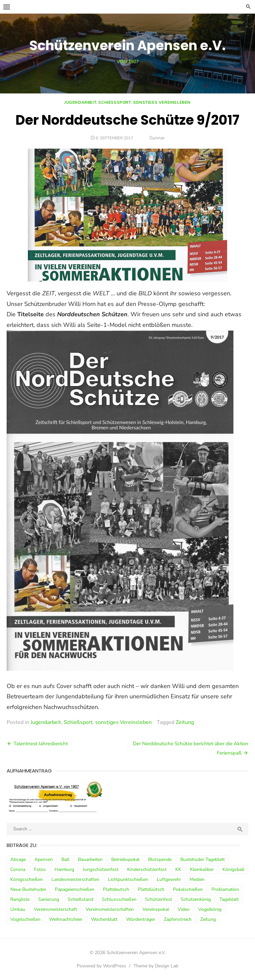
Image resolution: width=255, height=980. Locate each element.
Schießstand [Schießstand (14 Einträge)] (81, 899)
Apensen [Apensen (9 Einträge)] (44, 859)
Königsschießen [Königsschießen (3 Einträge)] (27, 879)
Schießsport (114, 102)
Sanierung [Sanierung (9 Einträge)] (49, 899)
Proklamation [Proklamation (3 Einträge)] (225, 889)
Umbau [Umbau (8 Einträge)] (18, 909)
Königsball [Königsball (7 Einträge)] (233, 869)
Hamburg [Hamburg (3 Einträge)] (64, 869)
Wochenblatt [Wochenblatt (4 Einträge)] (104, 919)
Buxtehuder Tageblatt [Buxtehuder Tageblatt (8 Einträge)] (203, 859)
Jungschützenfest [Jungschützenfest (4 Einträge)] (101, 869)
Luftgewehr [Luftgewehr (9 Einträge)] (169, 879)
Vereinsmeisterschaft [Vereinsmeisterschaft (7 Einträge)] (55, 909)
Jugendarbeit (80, 102)
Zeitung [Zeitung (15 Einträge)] (208, 919)
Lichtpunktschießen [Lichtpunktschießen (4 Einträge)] (128, 879)
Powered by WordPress (101, 966)
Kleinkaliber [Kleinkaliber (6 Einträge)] (202, 869)
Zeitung (185, 722)
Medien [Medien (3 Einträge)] (197, 879)
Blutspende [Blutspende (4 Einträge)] (160, 859)
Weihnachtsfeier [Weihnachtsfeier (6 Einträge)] (66, 919)
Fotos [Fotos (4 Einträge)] (40, 869)
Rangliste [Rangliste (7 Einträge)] (20, 899)
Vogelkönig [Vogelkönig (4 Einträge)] (210, 909)
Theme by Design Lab (156, 966)
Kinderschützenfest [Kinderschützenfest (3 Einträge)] (147, 869)
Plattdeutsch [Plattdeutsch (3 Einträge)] (116, 889)
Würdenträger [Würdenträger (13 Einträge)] (141, 919)
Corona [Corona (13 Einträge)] (18, 869)
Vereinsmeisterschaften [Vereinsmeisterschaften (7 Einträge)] (110, 909)
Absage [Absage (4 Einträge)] (18, 859)
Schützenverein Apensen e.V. (127, 46)
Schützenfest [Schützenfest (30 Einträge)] (159, 899)
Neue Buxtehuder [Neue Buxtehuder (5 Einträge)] (28, 889)
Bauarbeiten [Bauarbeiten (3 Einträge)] (90, 859)
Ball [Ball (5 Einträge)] (65, 859)
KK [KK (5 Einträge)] (178, 869)
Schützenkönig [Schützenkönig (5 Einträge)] (196, 899)
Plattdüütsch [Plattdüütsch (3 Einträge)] (151, 889)
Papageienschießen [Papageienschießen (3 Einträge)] (75, 889)
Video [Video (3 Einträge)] (184, 909)
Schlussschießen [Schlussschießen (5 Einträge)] (119, 899)
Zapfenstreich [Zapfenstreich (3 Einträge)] (178, 919)
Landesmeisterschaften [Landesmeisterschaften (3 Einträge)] (75, 879)
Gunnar (157, 138)
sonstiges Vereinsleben (162, 102)
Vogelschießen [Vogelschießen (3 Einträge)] (25, 919)
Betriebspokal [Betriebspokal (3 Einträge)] (125, 859)
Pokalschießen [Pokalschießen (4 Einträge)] (188, 889)
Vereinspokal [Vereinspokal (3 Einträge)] (156, 909)
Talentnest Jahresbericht (41, 744)
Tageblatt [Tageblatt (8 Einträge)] (229, 899)
